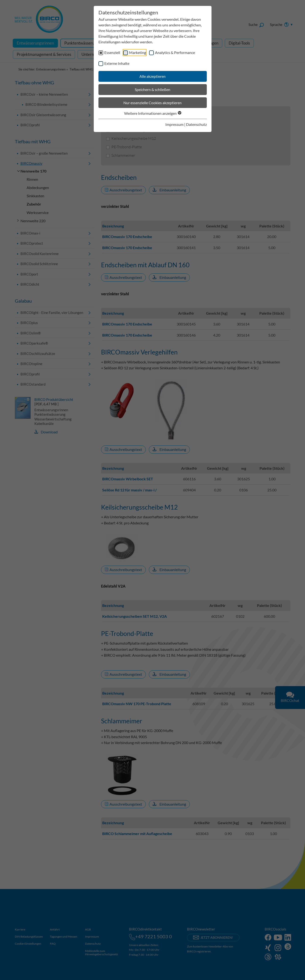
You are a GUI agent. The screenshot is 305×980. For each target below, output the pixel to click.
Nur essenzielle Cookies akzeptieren (152, 103)
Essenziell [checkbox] (112, 52)
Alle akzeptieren (152, 76)
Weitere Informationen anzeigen (152, 113)
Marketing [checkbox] (138, 52)
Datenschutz (196, 124)
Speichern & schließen (152, 89)
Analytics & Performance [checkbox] (175, 52)
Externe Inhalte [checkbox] (117, 63)
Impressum (174, 124)
